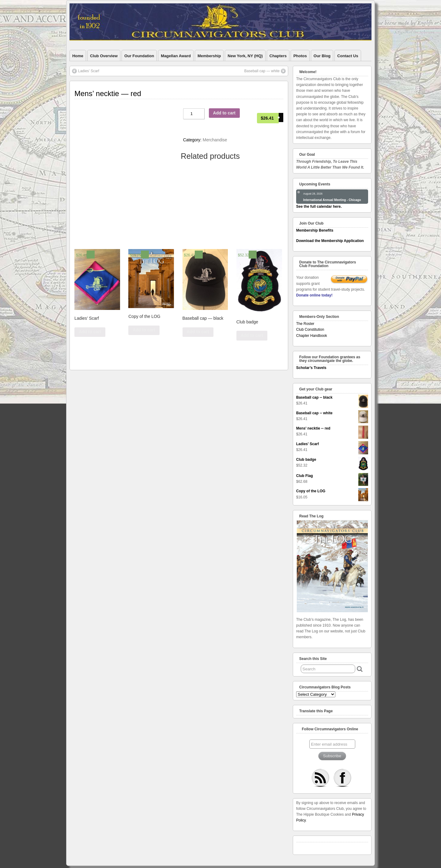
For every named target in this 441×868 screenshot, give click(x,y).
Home (78, 56)
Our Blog (322, 56)
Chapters (278, 56)
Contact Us (348, 56)
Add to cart (224, 113)
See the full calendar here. (319, 207)
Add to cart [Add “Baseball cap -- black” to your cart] (198, 332)
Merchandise (215, 140)
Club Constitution (310, 330)
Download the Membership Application (330, 241)
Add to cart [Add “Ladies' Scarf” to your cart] (90, 332)
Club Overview (104, 56)
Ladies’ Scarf (89, 71)
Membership (209, 56)
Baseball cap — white (262, 71)
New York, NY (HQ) (245, 56)
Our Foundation (139, 56)
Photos (300, 56)
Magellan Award (176, 56)
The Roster (305, 324)
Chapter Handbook (312, 336)
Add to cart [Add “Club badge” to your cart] (252, 335)
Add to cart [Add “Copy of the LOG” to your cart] (144, 330)
